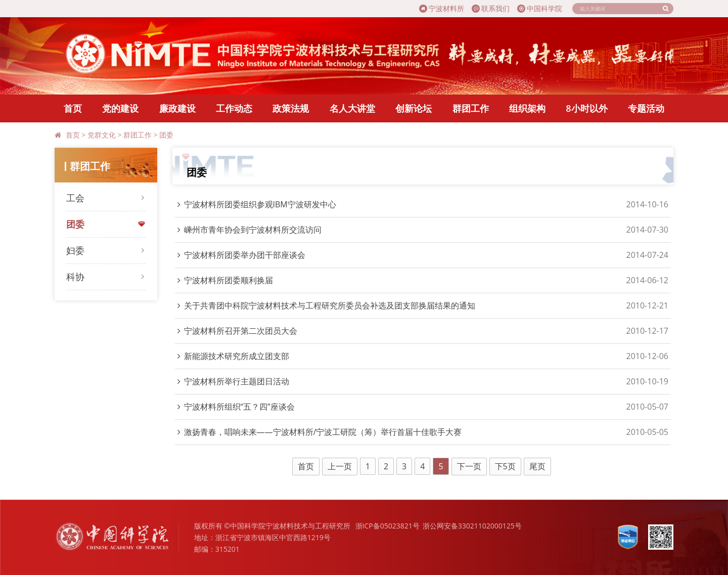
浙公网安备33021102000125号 (472, 526)
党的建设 (120, 108)
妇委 (75, 250)
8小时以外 (586, 108)
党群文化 (102, 135)
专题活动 (646, 108)
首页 (73, 108)
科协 (75, 277)
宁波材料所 (442, 8)
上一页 (340, 466)
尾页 (537, 466)
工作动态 (234, 108)
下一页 (469, 466)
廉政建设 (177, 108)
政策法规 (291, 108)
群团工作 (471, 108)
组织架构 (527, 108)
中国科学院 (540, 8)
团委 (166, 135)
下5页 (505, 466)
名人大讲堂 (352, 108)
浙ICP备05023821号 (388, 526)
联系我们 (491, 8)
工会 (75, 198)
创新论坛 (414, 108)
